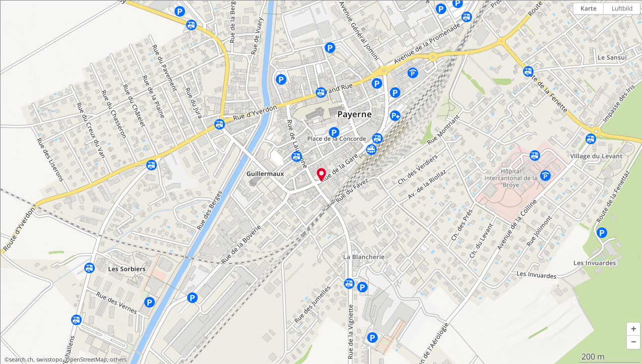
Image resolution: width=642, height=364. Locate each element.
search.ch (21, 359)
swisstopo (49, 359)
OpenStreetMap (86, 359)
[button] (633, 329)
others (118, 359)
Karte (589, 8)
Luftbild (622, 8)
